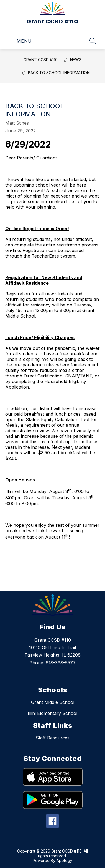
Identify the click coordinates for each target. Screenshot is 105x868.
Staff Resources (53, 738)
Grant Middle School (53, 702)
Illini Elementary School (53, 713)
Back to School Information (59, 73)
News (76, 60)
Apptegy (64, 860)
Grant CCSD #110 (41, 60)
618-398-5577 (61, 663)
